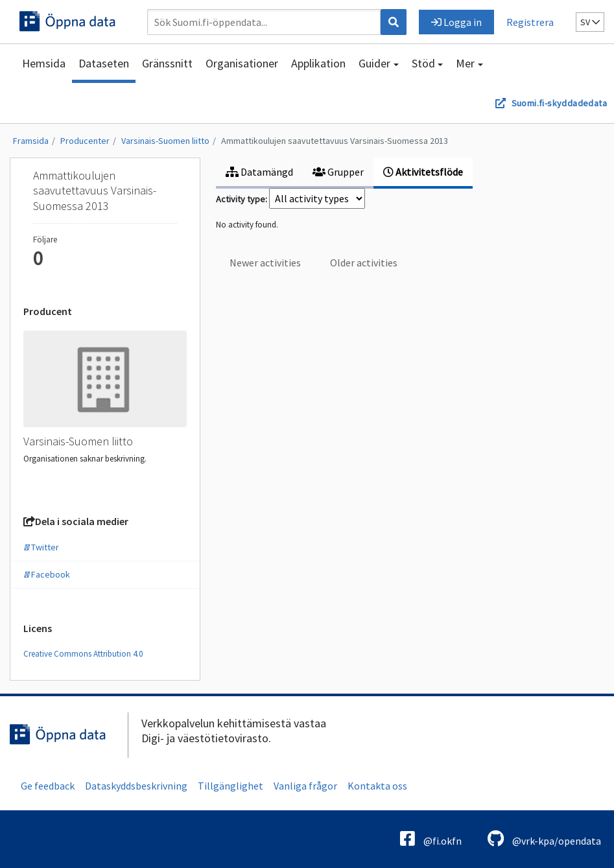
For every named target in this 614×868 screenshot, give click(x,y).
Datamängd (259, 172)
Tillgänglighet (230, 786)
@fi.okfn (431, 839)
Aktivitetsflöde (423, 172)
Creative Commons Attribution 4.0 (83, 654)
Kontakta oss (377, 786)
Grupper (338, 172)
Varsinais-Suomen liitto (165, 141)
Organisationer (242, 63)
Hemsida (44, 63)
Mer (465, 63)
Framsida (31, 141)
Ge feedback (48, 786)
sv (590, 22)
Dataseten (104, 63)
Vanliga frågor (305, 786)
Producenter (85, 141)
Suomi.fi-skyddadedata (559, 103)
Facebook (47, 574)
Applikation (318, 63)
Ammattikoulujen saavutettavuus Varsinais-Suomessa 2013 (335, 141)
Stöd (423, 63)
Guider (374, 63)
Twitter (41, 547)
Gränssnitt (167, 63)
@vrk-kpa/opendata (544, 839)
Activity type (241, 199)
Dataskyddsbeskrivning (136, 786)
